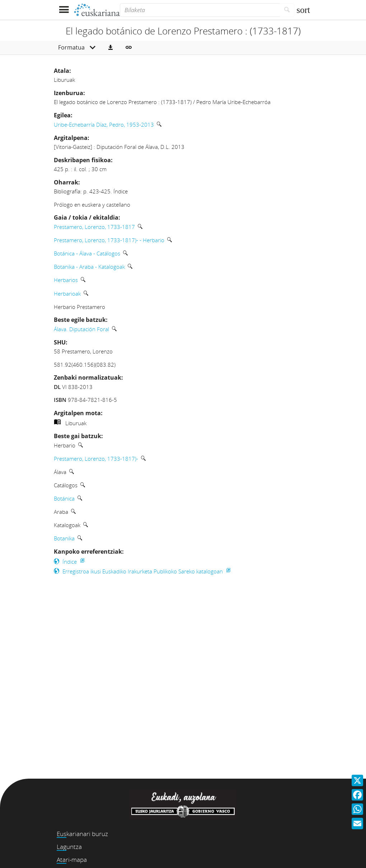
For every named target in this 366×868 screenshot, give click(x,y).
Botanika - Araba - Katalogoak (89, 267)
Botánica (64, 498)
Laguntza (69, 847)
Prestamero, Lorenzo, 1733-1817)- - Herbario (109, 240)
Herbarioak (67, 294)
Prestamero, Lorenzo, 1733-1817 (94, 227)
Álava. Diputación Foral (81, 329)
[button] (111, 48)
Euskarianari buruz (82, 834)
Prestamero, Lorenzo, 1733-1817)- (96, 459)
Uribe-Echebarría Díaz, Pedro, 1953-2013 (104, 125)
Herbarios (66, 280)
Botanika (64, 538)
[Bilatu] (287, 10)
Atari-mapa (72, 860)
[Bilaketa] (200, 10)
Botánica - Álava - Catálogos (87, 253)
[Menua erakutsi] (64, 10)
